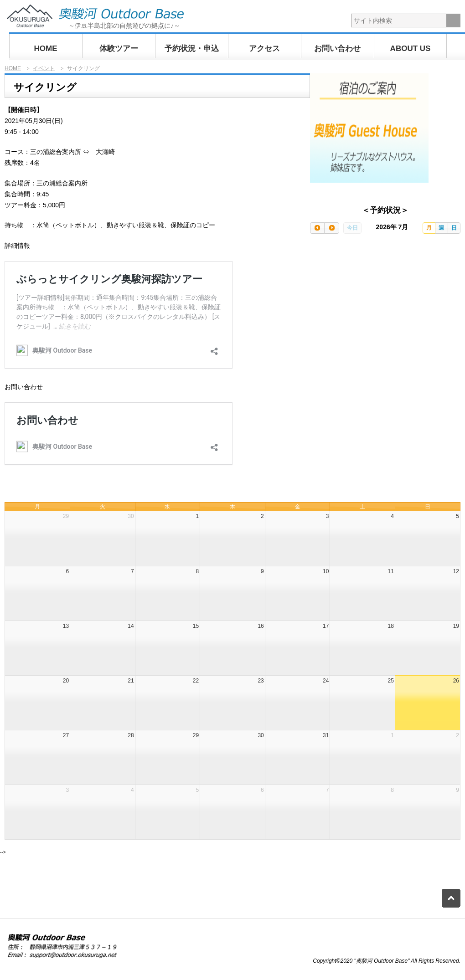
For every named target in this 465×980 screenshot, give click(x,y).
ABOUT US (411, 49)
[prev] (317, 228)
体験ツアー (119, 49)
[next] (331, 228)
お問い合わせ (337, 49)
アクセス (264, 49)
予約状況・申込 (192, 49)
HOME (46, 49)
